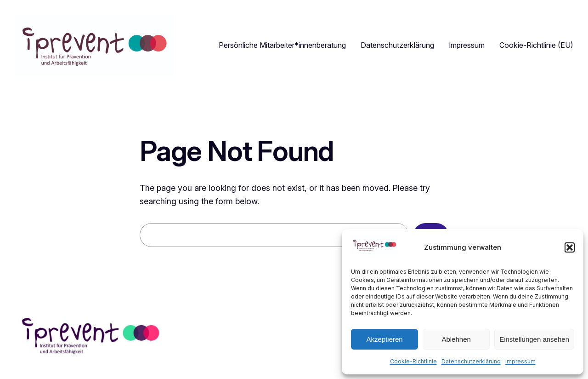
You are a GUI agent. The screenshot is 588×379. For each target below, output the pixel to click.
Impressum (520, 361)
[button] (570, 247)
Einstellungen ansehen (534, 339)
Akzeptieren (384, 339)
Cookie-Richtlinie (413, 361)
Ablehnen (456, 339)
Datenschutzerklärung (471, 361)
